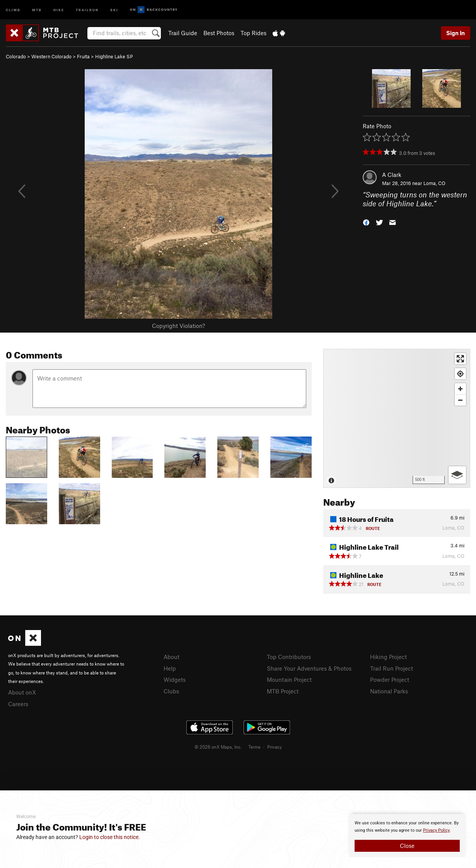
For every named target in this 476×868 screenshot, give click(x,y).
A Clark (392, 175)
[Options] (457, 475)
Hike (59, 9)
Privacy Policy (436, 830)
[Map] (397, 418)
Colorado (16, 56)
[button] (366, 222)
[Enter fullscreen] (460, 359)
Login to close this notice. (110, 837)
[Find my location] (460, 374)
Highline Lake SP (114, 56)
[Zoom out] (460, 400)
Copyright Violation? (178, 326)
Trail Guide (183, 33)
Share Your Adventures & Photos (309, 668)
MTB (37, 9)
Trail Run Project (392, 668)
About (171, 657)
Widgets (175, 679)
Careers (18, 704)
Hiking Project (388, 657)
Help (170, 668)
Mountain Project (289, 679)
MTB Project (283, 691)
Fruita (83, 56)
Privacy (275, 747)
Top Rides (253, 33)
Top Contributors (289, 657)
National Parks (389, 691)
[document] (407, 836)
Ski (114, 9)
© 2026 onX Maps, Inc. (218, 747)
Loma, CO (434, 183)
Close (407, 846)
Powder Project (390, 679)
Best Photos (219, 33)
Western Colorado (51, 56)
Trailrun (87, 9)
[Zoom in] (460, 389)
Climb (13, 9)
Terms (254, 747)
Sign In (456, 33)
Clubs (171, 691)
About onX (22, 692)
